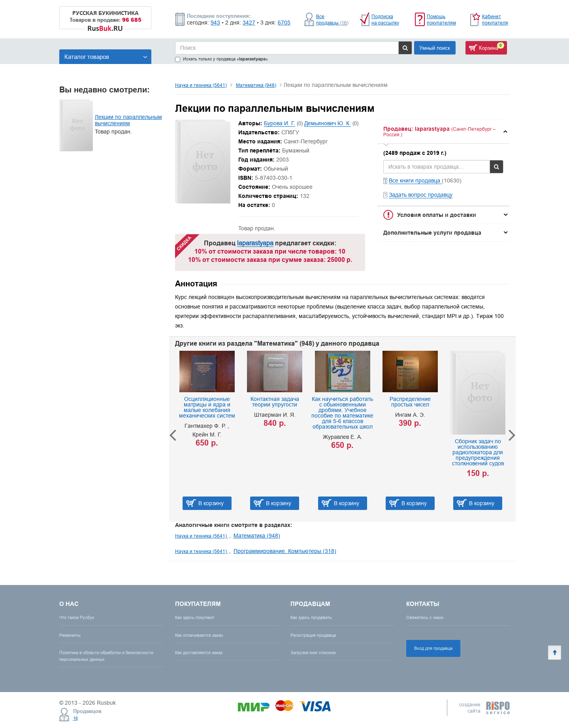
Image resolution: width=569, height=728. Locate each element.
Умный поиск (435, 48)
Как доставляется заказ (199, 653)
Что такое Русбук (77, 617)
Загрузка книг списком (313, 653)
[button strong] (443, 132)
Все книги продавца (415, 181)
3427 (249, 23)
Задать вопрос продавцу (421, 195)
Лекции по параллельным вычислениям (128, 120)
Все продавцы (332, 20)
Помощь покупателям (441, 20)
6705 (284, 23)
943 (215, 23)
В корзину (211, 503)
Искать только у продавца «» (221, 59)
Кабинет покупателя (495, 20)
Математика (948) (256, 85)
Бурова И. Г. (280, 123)
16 (75, 718)
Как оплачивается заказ (199, 635)
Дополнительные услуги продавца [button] (432, 233)
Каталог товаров (106, 57)
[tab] (443, 132)
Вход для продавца (433, 648)
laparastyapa (255, 243)
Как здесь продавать (311, 617)
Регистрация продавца (313, 635)
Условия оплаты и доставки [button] (437, 215)
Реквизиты (70, 635)
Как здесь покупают (195, 617)
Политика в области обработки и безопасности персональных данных (106, 656)
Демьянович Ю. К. (328, 123)
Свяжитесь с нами (425, 617)
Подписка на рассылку (385, 20)
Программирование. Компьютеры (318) (285, 551)
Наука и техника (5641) (201, 85)
